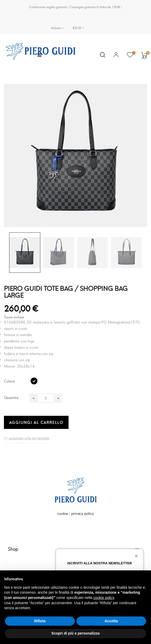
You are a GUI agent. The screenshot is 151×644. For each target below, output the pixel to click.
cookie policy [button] (104, 598)
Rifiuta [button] (40, 621)
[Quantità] (46, 398)
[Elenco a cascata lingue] (58, 28)
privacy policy (83, 513)
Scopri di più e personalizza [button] (75, 633)
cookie (63, 513)
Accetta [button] (111, 621)
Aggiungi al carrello (36, 422)
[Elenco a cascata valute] (76, 28)
